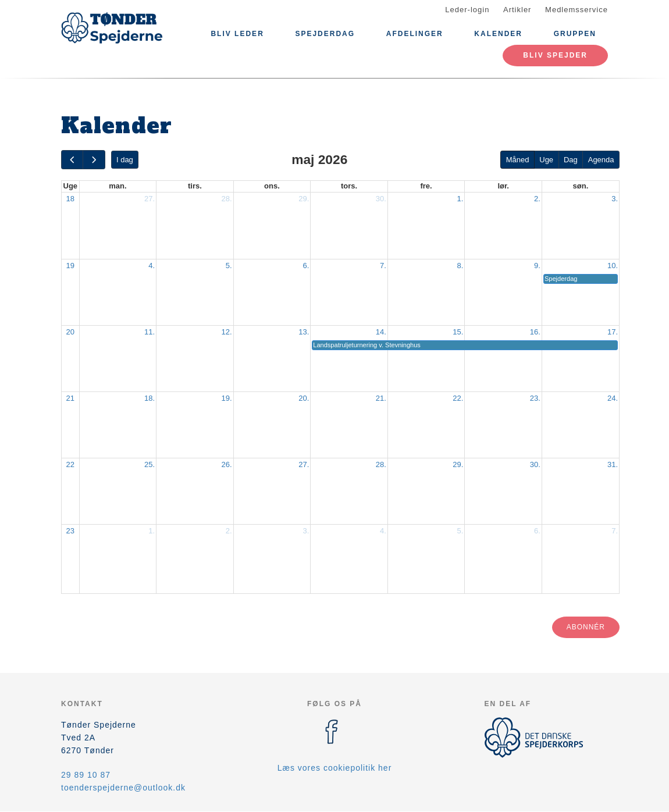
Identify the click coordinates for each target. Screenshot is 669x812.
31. (613, 464)
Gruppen (575, 34)
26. (227, 464)
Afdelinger (415, 34)
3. (615, 199)
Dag (571, 160)
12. (227, 332)
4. (152, 266)
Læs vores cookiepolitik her (335, 768)
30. (381, 199)
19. (227, 398)
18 (70, 199)
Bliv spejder (555, 55)
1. (460, 199)
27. (150, 199)
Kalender (498, 34)
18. (150, 398)
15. (458, 332)
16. (535, 332)
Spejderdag (325, 34)
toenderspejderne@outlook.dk (123, 788)
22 (70, 464)
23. (535, 398)
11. (150, 332)
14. (381, 332)
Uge (546, 160)
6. (306, 266)
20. (304, 398)
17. (613, 332)
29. (304, 199)
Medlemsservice (577, 10)
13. (304, 332)
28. (227, 199)
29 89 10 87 (86, 775)
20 (70, 332)
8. (460, 266)
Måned (518, 160)
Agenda (601, 160)
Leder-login (467, 10)
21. (381, 398)
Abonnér (586, 627)
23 (70, 531)
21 (70, 398)
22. (458, 398)
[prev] (72, 160)
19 (70, 266)
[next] (94, 160)
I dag (125, 160)
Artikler (517, 10)
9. (537, 266)
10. (613, 266)
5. (229, 266)
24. (613, 398)
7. (383, 266)
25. (150, 464)
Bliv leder (237, 34)
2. (537, 199)
